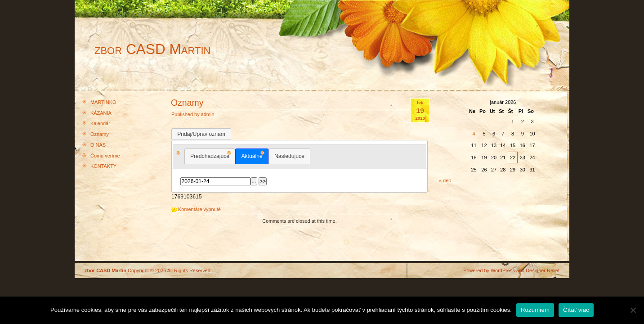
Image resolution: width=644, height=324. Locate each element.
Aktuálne (252, 156)
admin (208, 114)
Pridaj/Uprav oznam (201, 134)
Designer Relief (543, 270)
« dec (445, 180)
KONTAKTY (103, 166)
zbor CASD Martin (152, 49)
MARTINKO (103, 102)
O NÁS (98, 145)
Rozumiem (535, 310)
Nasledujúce (289, 156)
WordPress (503, 270)
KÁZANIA (101, 113)
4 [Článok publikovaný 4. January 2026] (474, 134)
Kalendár (100, 123)
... (254, 181)
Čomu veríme (105, 156)
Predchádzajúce (210, 156)
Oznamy (100, 134)
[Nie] (633, 310)
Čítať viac (576, 310)
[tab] (210, 156)
